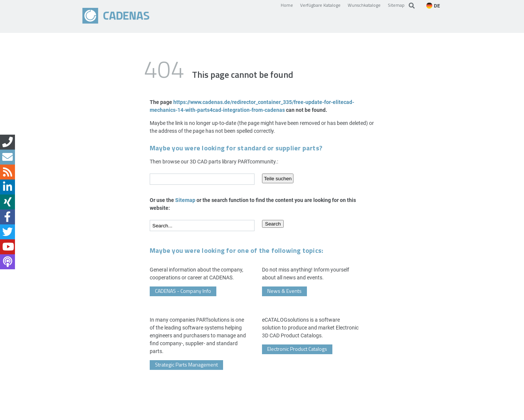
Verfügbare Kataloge (320, 5)
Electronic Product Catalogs (297, 349)
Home (287, 5)
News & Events (284, 291)
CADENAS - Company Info (183, 291)
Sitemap (396, 5)
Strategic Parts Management (186, 364)
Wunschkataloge (364, 5)
